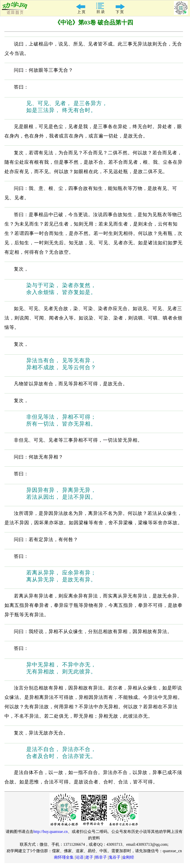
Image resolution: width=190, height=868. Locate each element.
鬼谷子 (115, 857)
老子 (89, 857)
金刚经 (128, 857)
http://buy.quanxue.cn (51, 832)
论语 (80, 857)
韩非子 (101, 857)
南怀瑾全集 (64, 857)
